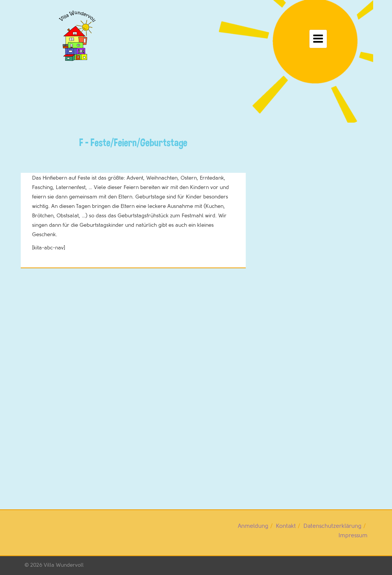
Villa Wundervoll (64, 565)
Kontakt (286, 526)
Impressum (353, 536)
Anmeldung (253, 526)
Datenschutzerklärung (332, 526)
